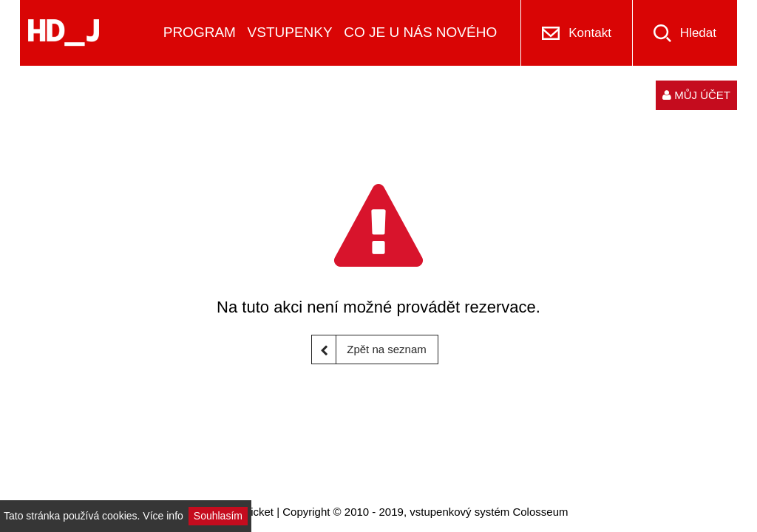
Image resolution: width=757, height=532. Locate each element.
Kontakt (590, 33)
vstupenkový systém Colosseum (489, 512)
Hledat (698, 33)
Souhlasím (218, 516)
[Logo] (64, 33)
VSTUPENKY (290, 32)
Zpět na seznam (369, 349)
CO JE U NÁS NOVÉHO (420, 32)
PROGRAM (200, 32)
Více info (163, 516)
